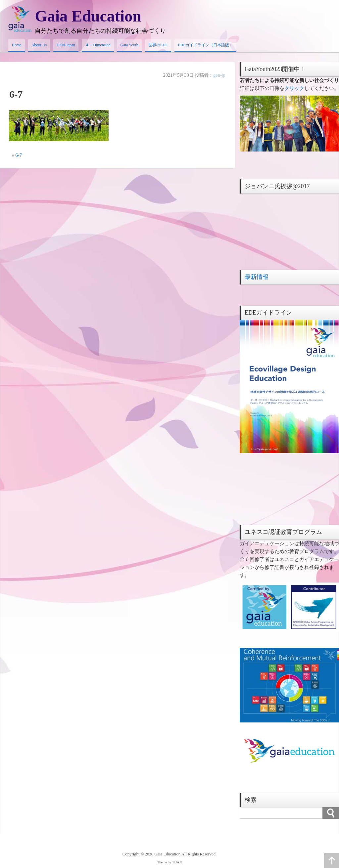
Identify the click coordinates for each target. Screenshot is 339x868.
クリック (294, 88)
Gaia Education (88, 16)
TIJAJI (177, 862)
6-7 (19, 155)
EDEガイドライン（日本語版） (205, 45)
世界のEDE (158, 45)
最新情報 (257, 277)
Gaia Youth (129, 45)
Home (16, 45)
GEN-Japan (66, 45)
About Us (39, 45)
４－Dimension (98, 45)
